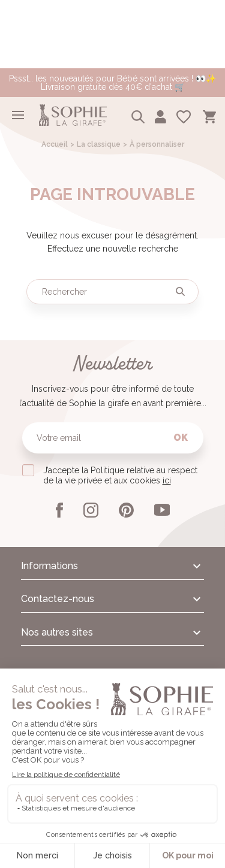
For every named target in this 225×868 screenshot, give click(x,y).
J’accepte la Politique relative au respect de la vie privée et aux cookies (120, 475)
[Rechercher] (112, 292)
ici (167, 480)
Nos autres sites (57, 632)
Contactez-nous (58, 599)
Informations (49, 566)
